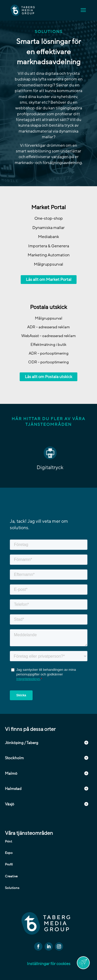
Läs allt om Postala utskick (48, 377)
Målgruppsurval (48, 264)
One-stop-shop (49, 218)
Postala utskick (48, 307)
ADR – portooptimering (49, 353)
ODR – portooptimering (48, 362)
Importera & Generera (49, 246)
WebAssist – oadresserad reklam (48, 336)
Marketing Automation (49, 255)
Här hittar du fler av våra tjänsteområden (48, 422)
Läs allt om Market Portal (49, 280)
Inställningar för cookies (49, 964)
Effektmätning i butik (48, 345)
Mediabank (48, 237)
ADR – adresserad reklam (48, 327)
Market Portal (48, 207)
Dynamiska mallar (48, 228)
